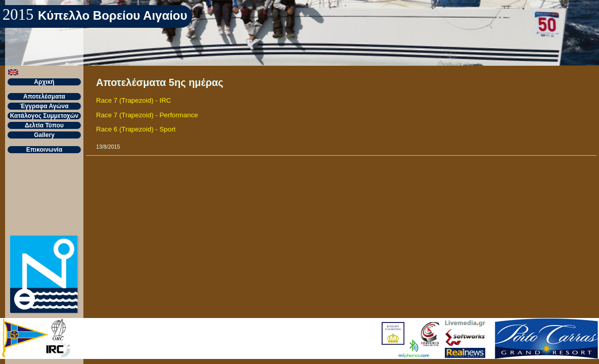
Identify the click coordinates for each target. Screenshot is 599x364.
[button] (13, 72)
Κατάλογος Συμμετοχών (44, 116)
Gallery (44, 135)
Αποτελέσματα (44, 97)
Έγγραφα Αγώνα (44, 106)
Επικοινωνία (44, 150)
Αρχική (44, 82)
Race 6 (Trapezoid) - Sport (136, 129)
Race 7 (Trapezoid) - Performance (147, 115)
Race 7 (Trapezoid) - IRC (133, 100)
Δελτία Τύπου (44, 125)
